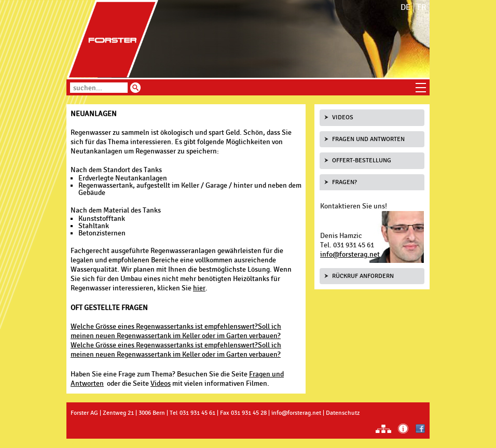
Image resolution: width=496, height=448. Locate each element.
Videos (161, 383)
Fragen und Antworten (368, 139)
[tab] (372, 118)
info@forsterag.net (350, 254)
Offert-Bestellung (362, 160)
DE (405, 8)
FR (422, 8)
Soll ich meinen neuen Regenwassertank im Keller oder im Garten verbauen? (176, 331)
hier (199, 288)
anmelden (89, 443)
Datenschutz (343, 413)
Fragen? (345, 182)
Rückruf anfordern (363, 276)
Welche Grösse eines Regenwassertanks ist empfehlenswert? (164, 326)
